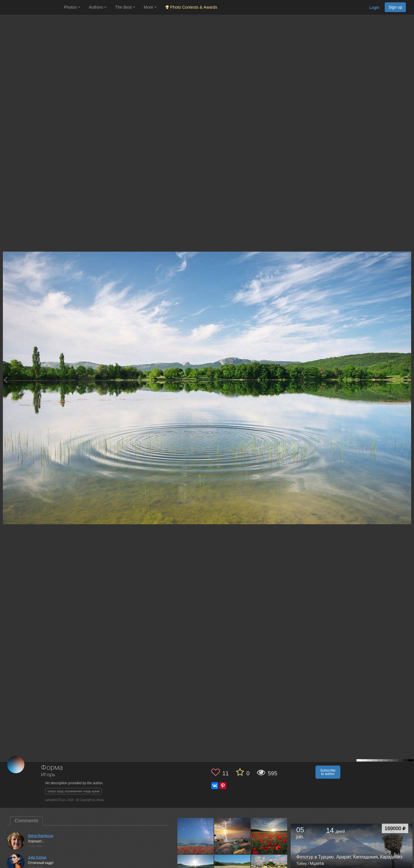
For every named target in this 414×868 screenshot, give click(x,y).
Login (374, 7)
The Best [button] (125, 7)
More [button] (150, 7)
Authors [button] (98, 7)
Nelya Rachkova (40, 836)
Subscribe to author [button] (328, 772)
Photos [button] (72, 7)
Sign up (395, 7)
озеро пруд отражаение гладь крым (73, 791)
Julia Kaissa (37, 857)
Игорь (48, 775)
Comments (26, 821)
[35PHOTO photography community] (31, 7)
